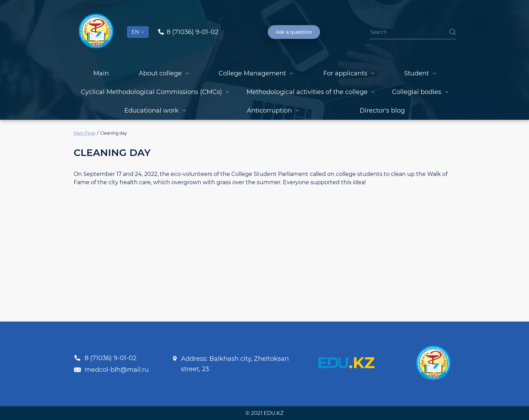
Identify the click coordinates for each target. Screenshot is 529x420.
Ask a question (294, 32)
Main (101, 73)
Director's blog (382, 111)
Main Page (84, 133)
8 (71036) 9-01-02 (105, 358)
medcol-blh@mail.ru (111, 370)
